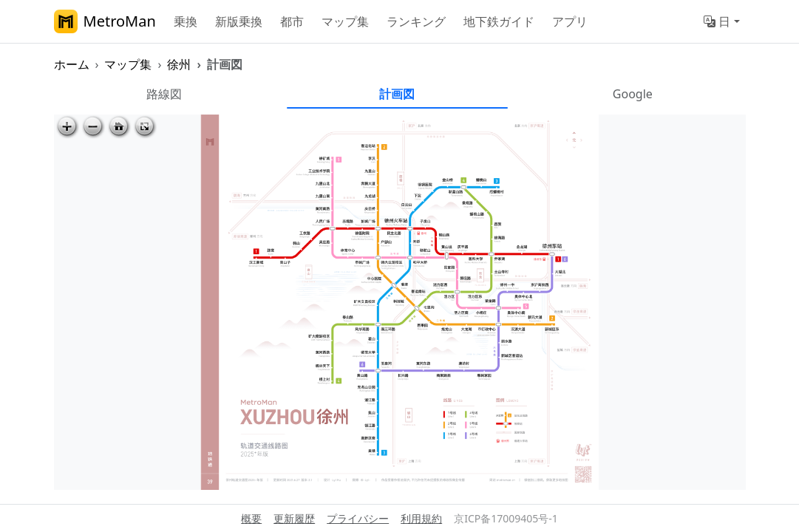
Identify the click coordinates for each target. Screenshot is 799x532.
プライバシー (358, 518)
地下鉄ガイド (499, 21)
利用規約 (421, 518)
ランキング (416, 21)
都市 (292, 21)
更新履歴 (294, 518)
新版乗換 (239, 21)
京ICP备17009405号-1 (506, 518)
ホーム (72, 64)
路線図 (164, 94)
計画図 (397, 94)
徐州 (179, 64)
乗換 (186, 21)
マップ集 (345, 21)
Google (633, 94)
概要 (251, 518)
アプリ (570, 21)
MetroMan (105, 21)
